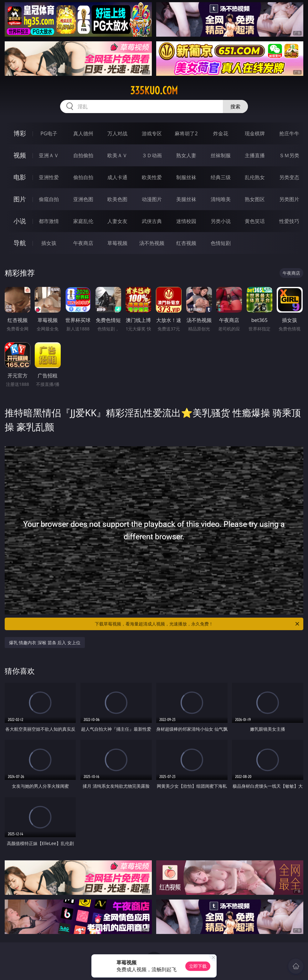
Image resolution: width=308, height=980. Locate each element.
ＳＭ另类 (289, 155)
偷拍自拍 (83, 177)
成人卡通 (117, 177)
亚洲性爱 (49, 177)
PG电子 (49, 133)
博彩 (20, 133)
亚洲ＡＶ (49, 155)
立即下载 (198, 966)
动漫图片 (152, 199)
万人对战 (117, 133)
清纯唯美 (221, 199)
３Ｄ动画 (152, 155)
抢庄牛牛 (289, 133)
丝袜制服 (221, 155)
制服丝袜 (186, 177)
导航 (20, 243)
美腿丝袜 (186, 199)
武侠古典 (152, 221)
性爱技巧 (289, 221)
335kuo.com (154, 91)
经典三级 (221, 177)
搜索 (235, 106)
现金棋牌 (255, 133)
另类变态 (289, 177)
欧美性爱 (152, 177)
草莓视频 (117, 243)
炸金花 (221, 133)
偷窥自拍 (49, 199)
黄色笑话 (255, 221)
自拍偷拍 (83, 155)
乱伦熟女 (255, 177)
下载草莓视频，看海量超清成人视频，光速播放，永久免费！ (198, 624)
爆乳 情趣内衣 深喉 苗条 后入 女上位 (45, 643)
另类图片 (289, 199)
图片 (20, 199)
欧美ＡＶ (117, 155)
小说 (20, 221)
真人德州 (83, 133)
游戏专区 (152, 133)
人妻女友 (117, 221)
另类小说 (221, 221)
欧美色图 (117, 199)
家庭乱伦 (83, 221)
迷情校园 (186, 221)
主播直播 (255, 155)
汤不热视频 (152, 243)
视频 (20, 155)
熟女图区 (255, 199)
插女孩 (49, 243)
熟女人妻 (186, 155)
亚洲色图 (83, 199)
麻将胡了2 (186, 133)
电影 (20, 177)
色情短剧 (221, 243)
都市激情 (49, 221)
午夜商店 (83, 243)
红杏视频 (186, 243)
